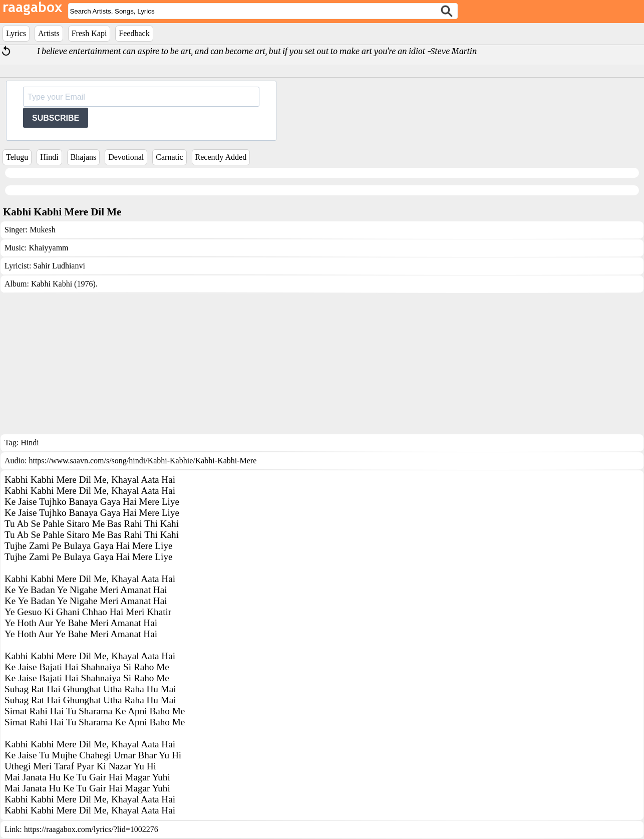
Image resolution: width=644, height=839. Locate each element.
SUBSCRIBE (56, 118)
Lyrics (16, 33)
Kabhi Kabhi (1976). (64, 284)
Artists (49, 33)
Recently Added (221, 157)
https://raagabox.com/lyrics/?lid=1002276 (91, 829)
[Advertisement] (322, 364)
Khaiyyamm (48, 248)
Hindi (49, 157)
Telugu (17, 157)
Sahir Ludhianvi (59, 266)
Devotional (126, 157)
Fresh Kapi (89, 33)
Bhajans (84, 157)
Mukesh (43, 230)
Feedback (134, 33)
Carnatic (169, 157)
